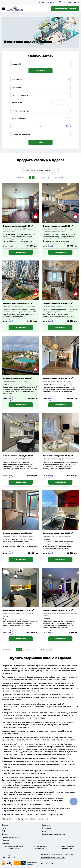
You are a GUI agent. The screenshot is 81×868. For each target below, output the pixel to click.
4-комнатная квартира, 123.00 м (18, 610)
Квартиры (46, 825)
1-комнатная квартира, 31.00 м (18, 378)
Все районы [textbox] (17, 80)
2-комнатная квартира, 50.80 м (18, 226)
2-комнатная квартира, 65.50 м (18, 303)
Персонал (6, 840)
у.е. (69, 126)
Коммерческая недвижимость (54, 834)
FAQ (3, 831)
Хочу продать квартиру (65, 9)
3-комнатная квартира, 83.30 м (18, 456)
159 (60, 178)
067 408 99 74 (48, 3)
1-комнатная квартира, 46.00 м (58, 456)
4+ (68, 103)
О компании (6, 825)
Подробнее (21, 252)
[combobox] (40, 80)
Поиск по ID (40, 71)
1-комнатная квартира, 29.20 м (18, 533)
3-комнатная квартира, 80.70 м (58, 226)
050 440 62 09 (68, 848)
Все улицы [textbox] (17, 87)
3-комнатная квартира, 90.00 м (58, 378)
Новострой (47, 828)
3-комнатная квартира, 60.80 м (58, 303)
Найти (40, 142)
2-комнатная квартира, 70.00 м (58, 610)
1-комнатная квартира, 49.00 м (58, 533)
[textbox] (40, 135)
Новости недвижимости (11, 837)
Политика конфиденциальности (53, 858)
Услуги (4, 828)
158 (55, 178)
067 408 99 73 (40, 848)
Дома (44, 831)
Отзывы (5, 834)
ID (44, 310)
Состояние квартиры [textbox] (21, 111)
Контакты (5, 843)
